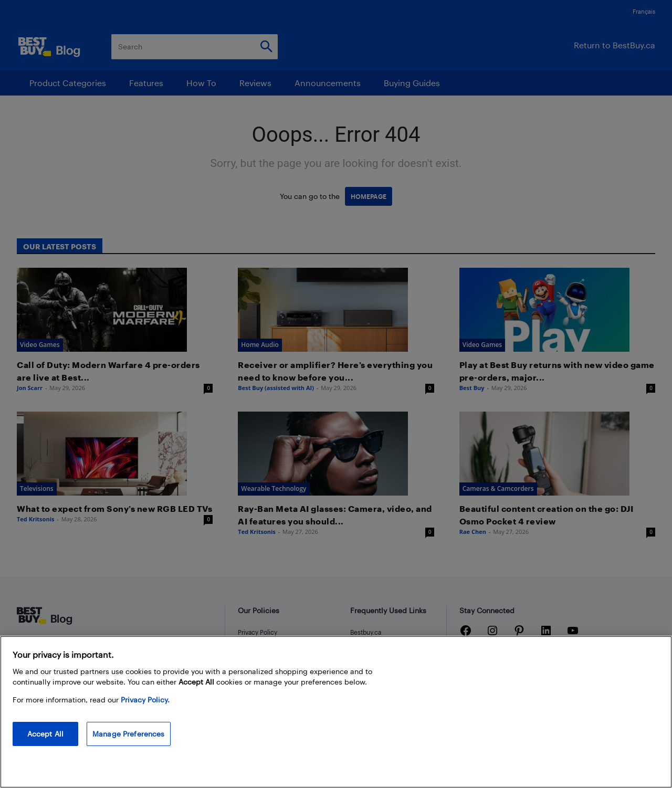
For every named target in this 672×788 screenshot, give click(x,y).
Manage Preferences (129, 734)
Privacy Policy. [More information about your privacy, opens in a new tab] (145, 700)
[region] (336, 712)
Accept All (45, 734)
